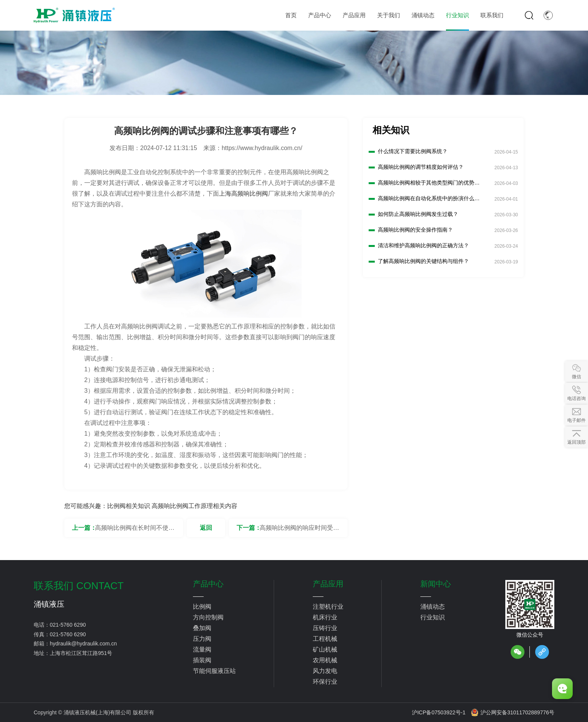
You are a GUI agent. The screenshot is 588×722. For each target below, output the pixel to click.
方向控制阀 (208, 617)
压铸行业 (325, 628)
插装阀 (202, 660)
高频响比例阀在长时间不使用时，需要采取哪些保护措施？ (135, 531)
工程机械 (325, 639)
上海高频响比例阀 (243, 194)
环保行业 (325, 682)
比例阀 (202, 607)
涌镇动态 (433, 607)
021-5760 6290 (68, 625)
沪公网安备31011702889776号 (513, 712)
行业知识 (433, 617)
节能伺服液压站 (214, 671)
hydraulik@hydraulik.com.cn (83, 644)
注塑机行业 (328, 607)
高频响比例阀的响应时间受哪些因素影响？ (299, 531)
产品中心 (208, 584)
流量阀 (202, 649)
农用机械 (325, 660)
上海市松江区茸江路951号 (81, 653)
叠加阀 (202, 628)
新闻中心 (436, 584)
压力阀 (202, 639)
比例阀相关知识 (129, 506)
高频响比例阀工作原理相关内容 (194, 506)
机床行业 (325, 617)
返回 (206, 528)
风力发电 (325, 671)
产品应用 (328, 584)
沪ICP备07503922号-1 (439, 712)
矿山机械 (325, 649)
